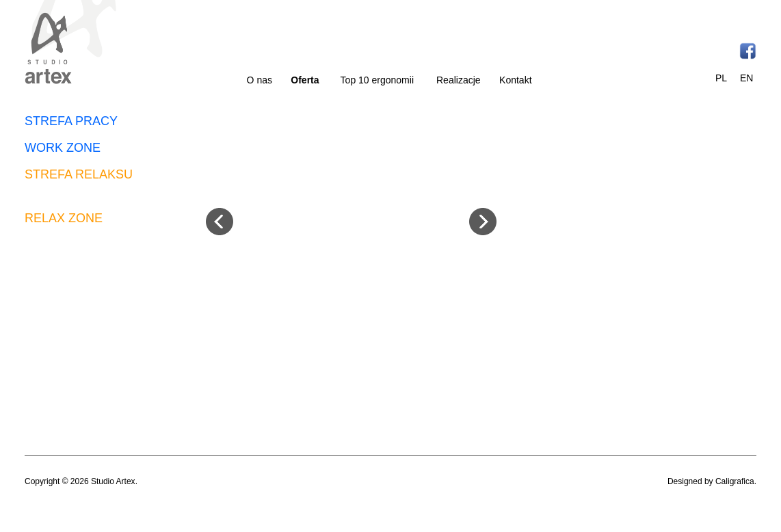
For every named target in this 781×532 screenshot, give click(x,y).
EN (746, 78)
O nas (260, 80)
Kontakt (515, 80)
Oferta (305, 80)
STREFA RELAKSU (79, 174)
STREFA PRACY (71, 121)
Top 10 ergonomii (377, 80)
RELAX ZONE (64, 218)
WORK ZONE (63, 148)
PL (721, 78)
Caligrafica (735, 481)
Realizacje (459, 80)
